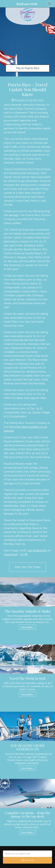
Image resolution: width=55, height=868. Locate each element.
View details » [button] (28, 627)
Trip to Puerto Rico (27, 68)
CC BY (24, 554)
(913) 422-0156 (27, 4)
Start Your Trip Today (28, 567)
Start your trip (27, 860)
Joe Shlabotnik (37, 550)
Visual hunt (10, 554)
